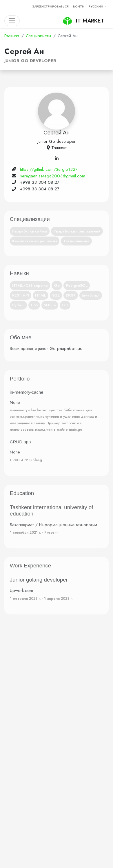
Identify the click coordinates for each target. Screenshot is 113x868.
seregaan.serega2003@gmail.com (53, 176)
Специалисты (38, 36)
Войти (79, 6)
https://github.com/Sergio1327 (49, 169)
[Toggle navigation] (12, 21)
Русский (96, 6)
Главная (12, 36)
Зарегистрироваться (50, 6)
